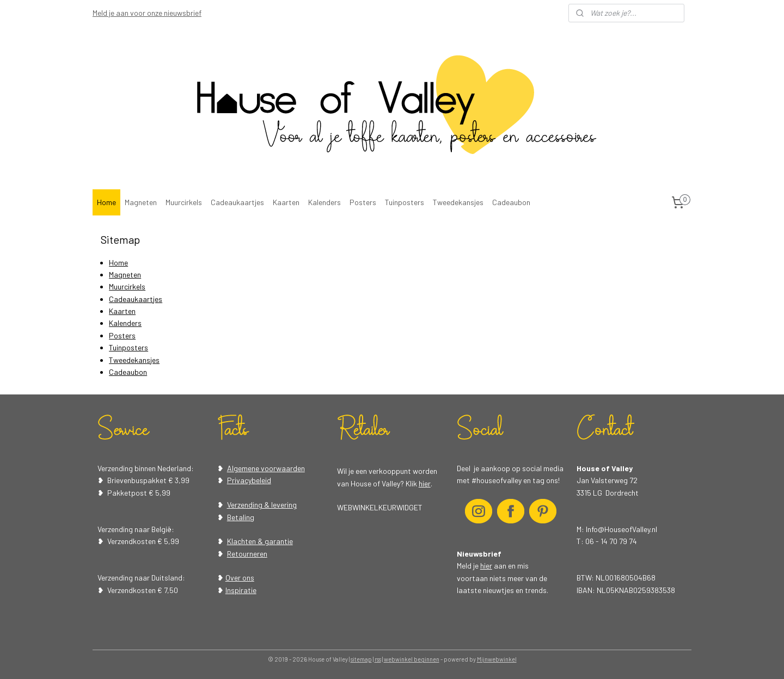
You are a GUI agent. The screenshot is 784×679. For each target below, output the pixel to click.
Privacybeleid (249, 480)
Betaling (241, 517)
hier (425, 483)
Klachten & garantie (260, 541)
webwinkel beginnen (412, 659)
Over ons (240, 578)
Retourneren (247, 554)
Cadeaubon (511, 202)
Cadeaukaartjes (237, 202)
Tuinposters (405, 202)
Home (106, 202)
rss (378, 659)
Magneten (141, 202)
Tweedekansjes (458, 202)
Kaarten (286, 202)
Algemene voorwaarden (266, 468)
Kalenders (324, 202)
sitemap (361, 659)
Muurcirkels (184, 202)
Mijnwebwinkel (497, 659)
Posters (363, 202)
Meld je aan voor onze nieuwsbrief (147, 13)
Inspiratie (241, 590)
